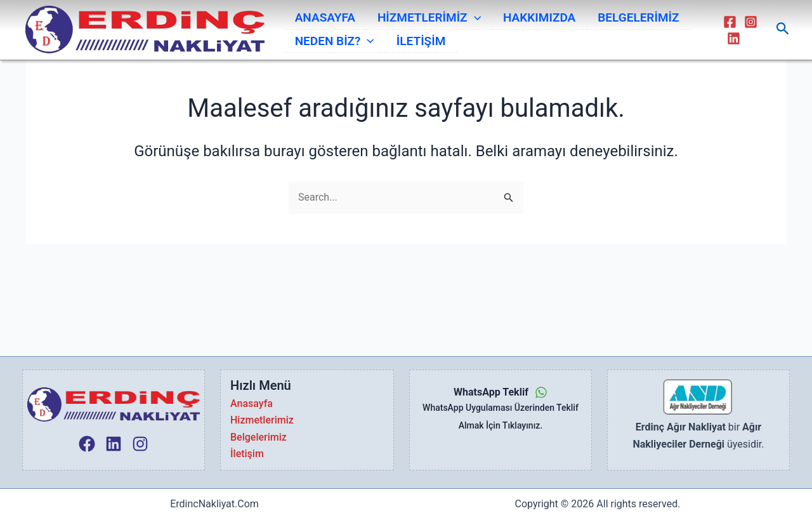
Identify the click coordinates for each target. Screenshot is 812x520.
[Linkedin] (731, 40)
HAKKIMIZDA (522, 14)
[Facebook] (727, 23)
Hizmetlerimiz (262, 420)
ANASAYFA (321, 14)
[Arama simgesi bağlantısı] (783, 31)
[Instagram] (748, 23)
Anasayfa (252, 403)
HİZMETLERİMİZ (418, 15)
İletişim (247, 454)
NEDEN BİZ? (330, 46)
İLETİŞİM (410, 45)
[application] (463, 15)
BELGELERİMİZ (615, 14)
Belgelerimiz (259, 437)
